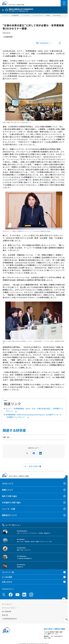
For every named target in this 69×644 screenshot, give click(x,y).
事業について (8, 490)
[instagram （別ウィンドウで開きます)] (31, 595)
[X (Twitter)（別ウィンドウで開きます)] (4, 595)
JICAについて (8, 483)
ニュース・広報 (8, 509)
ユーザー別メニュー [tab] (11, 525)
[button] (43, 43)
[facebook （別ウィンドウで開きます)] (11, 595)
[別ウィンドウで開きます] (27, 453)
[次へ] (66, 15)
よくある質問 (7, 577)
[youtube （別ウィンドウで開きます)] (17, 595)
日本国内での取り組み (11, 502)
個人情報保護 (6, 611)
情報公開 (5, 615)
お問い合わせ (7, 582)
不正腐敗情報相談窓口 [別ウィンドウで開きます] (9, 619)
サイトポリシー (7, 604)
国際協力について (9, 515)
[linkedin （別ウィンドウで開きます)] (24, 595)
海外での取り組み (9, 496)
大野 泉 (7, 437)
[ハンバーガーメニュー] (64, 2)
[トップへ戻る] (64, 599)
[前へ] (63, 15)
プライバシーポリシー (9, 608)
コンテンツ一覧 (8, 572)
